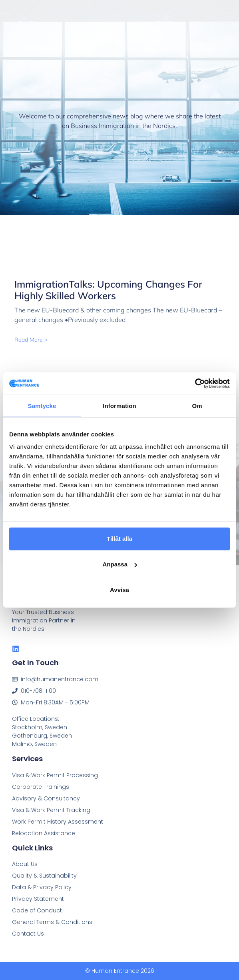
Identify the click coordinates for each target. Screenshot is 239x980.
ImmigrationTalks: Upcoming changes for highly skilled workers (108, 290)
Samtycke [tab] (42, 405)
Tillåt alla (119, 539)
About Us (25, 864)
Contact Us (28, 934)
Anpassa (120, 564)
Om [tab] (197, 405)
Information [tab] (119, 405)
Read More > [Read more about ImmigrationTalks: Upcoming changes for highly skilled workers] (31, 340)
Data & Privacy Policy (42, 887)
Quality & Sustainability (44, 876)
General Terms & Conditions (52, 922)
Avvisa (119, 590)
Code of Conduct (37, 910)
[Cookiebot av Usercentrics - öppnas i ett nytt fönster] (195, 384)
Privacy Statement (38, 899)
